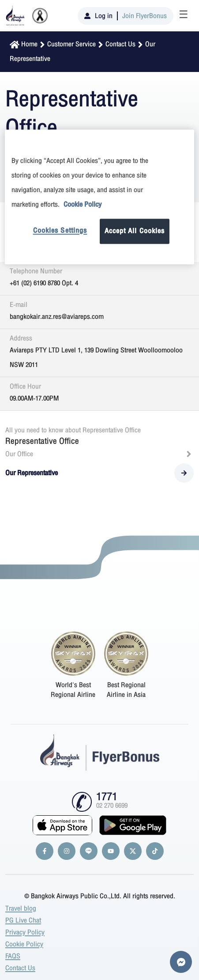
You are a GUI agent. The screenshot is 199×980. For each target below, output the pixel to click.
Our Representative (99, 473)
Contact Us (120, 44)
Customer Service (71, 44)
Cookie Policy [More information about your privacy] (83, 204)
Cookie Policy (24, 944)
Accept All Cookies (135, 231)
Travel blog (21, 908)
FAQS (13, 956)
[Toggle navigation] (184, 16)
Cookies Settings (60, 231)
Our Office (99, 454)
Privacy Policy (25, 932)
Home (29, 44)
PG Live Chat (23, 920)
